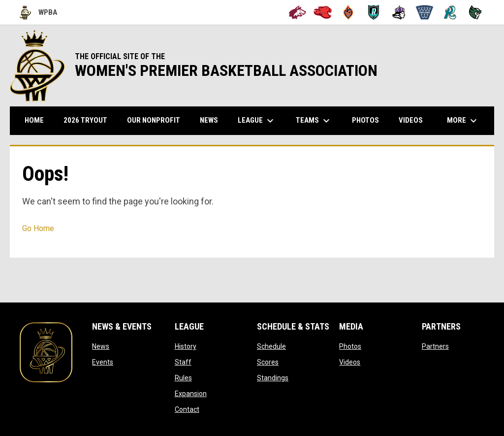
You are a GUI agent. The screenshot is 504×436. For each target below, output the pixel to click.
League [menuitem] (257, 121)
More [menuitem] (463, 121)
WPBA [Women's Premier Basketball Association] (38, 12)
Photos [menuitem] (365, 120)
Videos (350, 362)
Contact (187, 409)
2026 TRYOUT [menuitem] (89, 120)
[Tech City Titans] (475, 12)
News (101, 346)
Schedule (271, 346)
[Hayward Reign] (399, 12)
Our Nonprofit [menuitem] (157, 120)
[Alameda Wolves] (298, 12)
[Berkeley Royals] (374, 12)
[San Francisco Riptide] (450, 12)
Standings (273, 378)
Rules (183, 378)
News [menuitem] (209, 120)
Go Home (38, 228)
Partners (435, 346)
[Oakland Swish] (425, 12)
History (186, 346)
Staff (183, 362)
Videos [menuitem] (411, 120)
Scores (268, 362)
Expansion (191, 394)
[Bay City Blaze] (348, 12)
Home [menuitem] (34, 120)
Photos (350, 346)
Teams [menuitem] (314, 121)
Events (103, 362)
